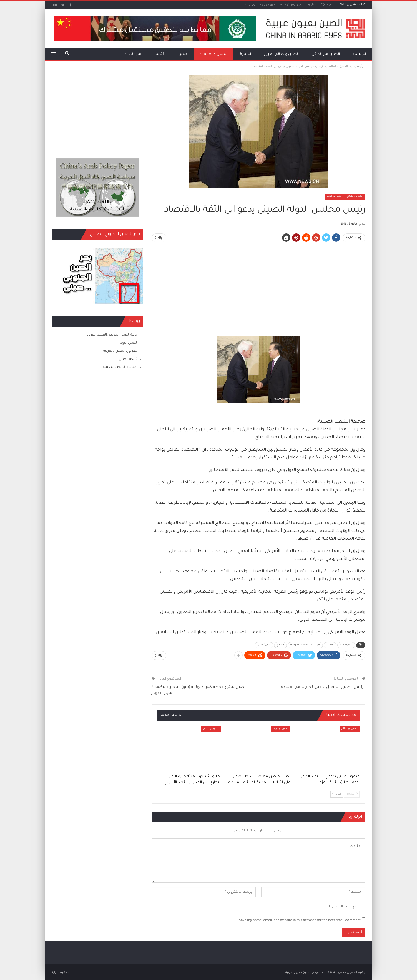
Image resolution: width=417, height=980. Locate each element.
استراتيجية (346, 645)
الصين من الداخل (326, 54)
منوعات (135, 54)
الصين (330, 645)
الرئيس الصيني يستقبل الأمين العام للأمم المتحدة (323, 686)
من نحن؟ (327, 5)
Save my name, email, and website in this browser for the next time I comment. (299, 920)
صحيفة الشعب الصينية (120, 367)
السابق (352, 793)
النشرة (245, 54)
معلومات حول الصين (262, 5)
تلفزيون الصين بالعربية (120, 351)
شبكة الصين (128, 359)
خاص (183, 54)
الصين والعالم (215, 54)
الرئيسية (359, 54)
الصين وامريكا (335, 196)
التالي (337, 793)
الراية (55, 971)
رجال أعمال (264, 645)
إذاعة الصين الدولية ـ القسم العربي (112, 335)
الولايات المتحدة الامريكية (305, 645)
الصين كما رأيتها (293, 5)
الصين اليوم (129, 343)
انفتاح (280, 645)
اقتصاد (160, 54)
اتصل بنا (312, 5)
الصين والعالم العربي (281, 54)
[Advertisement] (258, 286)
